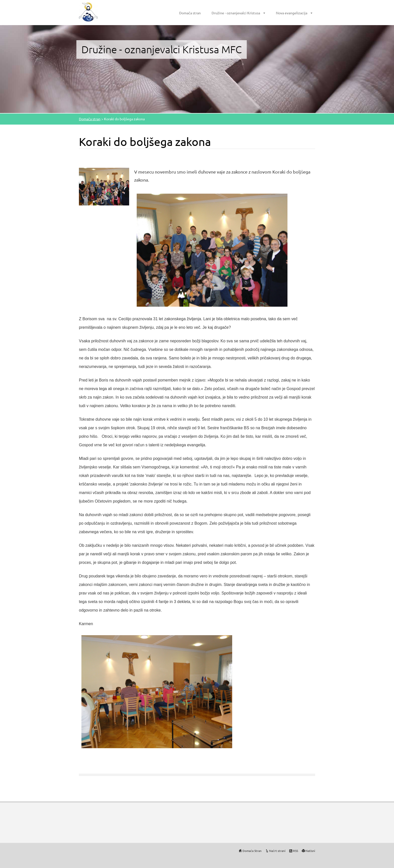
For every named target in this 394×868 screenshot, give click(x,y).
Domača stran (190, 13)
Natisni (310, 851)
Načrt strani (277, 851)
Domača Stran (252, 851)
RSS (295, 851)
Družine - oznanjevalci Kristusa (236, 13)
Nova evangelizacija (292, 13)
